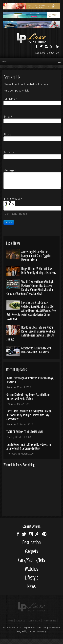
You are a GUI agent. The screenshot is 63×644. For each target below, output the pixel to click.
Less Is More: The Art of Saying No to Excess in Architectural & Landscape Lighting (29, 446)
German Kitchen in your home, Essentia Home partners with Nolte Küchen (28, 396)
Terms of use (50, 621)
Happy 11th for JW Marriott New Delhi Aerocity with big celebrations (39, 270)
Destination (32, 542)
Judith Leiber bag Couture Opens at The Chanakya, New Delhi (30, 380)
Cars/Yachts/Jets (32, 559)
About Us (40, 53)
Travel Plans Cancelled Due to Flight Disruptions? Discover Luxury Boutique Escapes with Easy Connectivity (30, 415)
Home (10, 621)
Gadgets (32, 551)
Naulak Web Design (38, 631)
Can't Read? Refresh (16, 214)
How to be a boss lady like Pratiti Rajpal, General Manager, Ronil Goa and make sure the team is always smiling (31, 333)
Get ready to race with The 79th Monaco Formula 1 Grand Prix (36, 350)
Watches (32, 568)
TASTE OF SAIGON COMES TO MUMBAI (25, 431)
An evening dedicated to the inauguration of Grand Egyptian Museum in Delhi (36, 255)
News (32, 586)
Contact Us (53, 53)
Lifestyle (32, 577)
